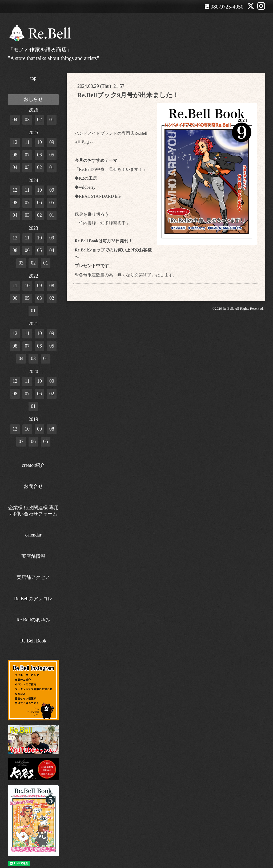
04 (15, 120)
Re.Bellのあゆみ (33, 620)
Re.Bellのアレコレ (33, 599)
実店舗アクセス (33, 577)
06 (39, 155)
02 (39, 120)
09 (52, 142)
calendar (33, 535)
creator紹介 (33, 465)
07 (27, 155)
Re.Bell (228, 308)
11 (27, 142)
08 (15, 155)
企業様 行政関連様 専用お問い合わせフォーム (33, 511)
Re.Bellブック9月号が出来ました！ (128, 95)
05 (52, 155)
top (33, 78)
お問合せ (33, 486)
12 (15, 142)
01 (52, 120)
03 (27, 120)
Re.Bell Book (33, 641)
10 (39, 142)
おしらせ (33, 99)
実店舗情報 (33, 556)
